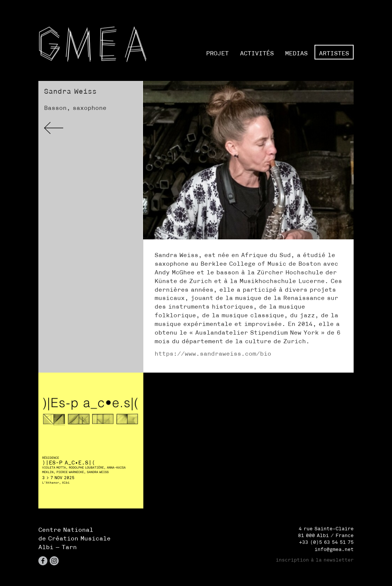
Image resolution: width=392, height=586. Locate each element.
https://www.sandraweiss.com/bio (213, 353)
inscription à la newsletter (315, 560)
